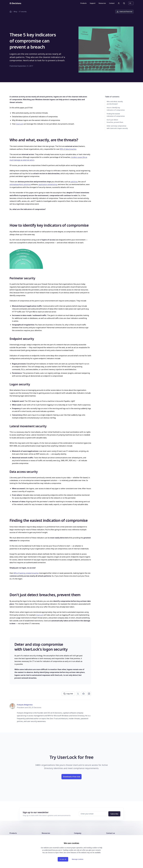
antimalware (14, 184)
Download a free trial (71, 777)
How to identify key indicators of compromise (116, 109)
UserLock (19, 124)
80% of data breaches (68, 149)
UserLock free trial (124, 12)
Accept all (63, 859)
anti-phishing (25, 184)
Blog (15, 12)
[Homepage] (15, 3)
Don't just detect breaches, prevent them (115, 121)
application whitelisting (48, 184)
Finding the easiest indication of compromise (116, 115)
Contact (112, 3)
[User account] (119, 3)
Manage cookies (78, 859)
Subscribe (114, 814)
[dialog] (72, 852)
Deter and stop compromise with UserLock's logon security (117, 127)
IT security (23, 12)
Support (93, 3)
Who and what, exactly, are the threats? (115, 103)
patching (74, 182)
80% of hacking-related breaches (26, 573)
